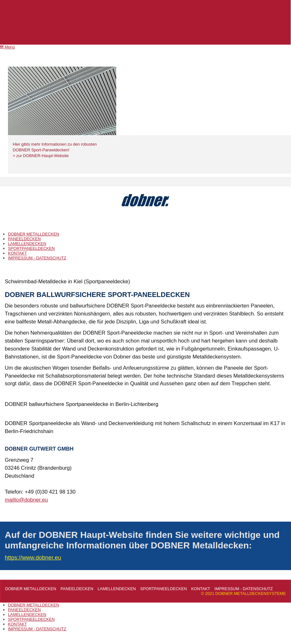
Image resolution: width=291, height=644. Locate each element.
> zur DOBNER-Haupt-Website (41, 156)
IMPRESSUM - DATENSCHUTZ (37, 258)
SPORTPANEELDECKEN (31, 248)
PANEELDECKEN (24, 239)
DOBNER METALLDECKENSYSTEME (145, 221)
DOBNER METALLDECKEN (33, 234)
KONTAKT (18, 253)
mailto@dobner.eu (26, 500)
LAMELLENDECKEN (27, 244)
